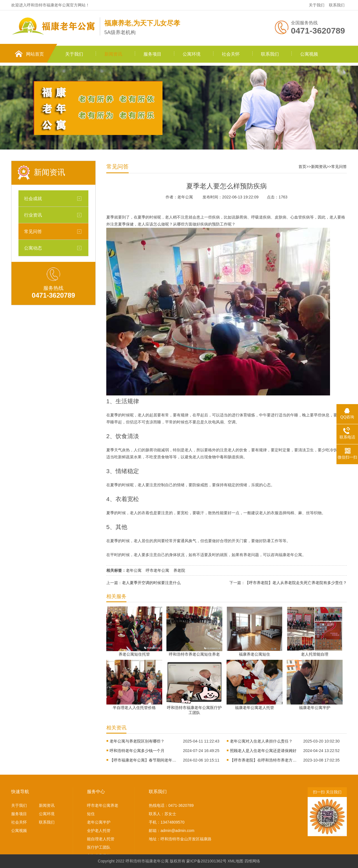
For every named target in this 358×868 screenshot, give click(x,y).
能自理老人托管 (101, 839)
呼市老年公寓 (157, 570)
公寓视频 (309, 54)
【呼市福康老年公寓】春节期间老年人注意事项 (143, 760)
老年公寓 (134, 570)
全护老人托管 (99, 831)
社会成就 (33, 198)
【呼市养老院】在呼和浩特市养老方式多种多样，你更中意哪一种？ (263, 760)
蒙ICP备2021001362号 (206, 861)
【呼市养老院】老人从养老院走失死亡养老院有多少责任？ (296, 583)
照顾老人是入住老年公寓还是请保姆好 (263, 751)
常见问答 (33, 231)
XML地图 (236, 861)
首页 (302, 167)
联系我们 (337, 5)
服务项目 (152, 54)
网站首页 (35, 54)
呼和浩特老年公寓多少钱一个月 (137, 751)
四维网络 (252, 861)
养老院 (179, 570)
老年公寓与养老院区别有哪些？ (137, 741)
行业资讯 (33, 215)
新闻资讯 (113, 54)
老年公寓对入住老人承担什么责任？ (261, 741)
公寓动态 (33, 248)
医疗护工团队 (99, 847)
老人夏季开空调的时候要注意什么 (151, 583)
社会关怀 (231, 54)
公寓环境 (192, 54)
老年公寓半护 (99, 822)
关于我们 (317, 5)
